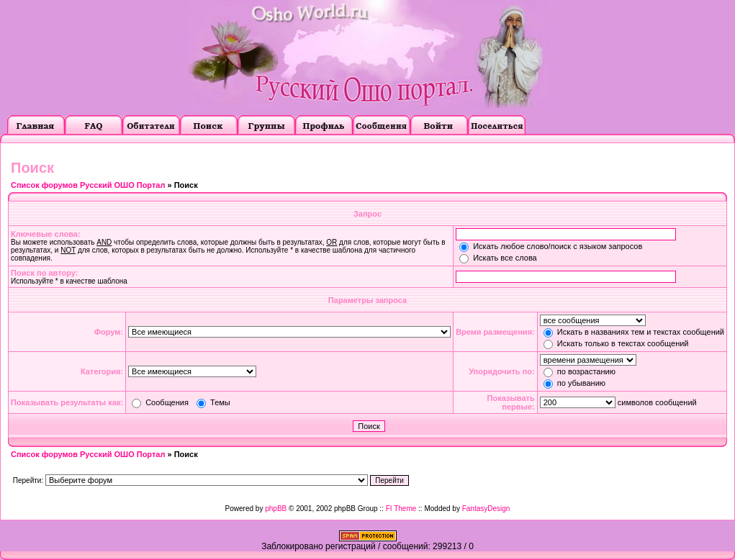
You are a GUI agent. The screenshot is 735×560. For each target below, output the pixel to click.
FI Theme (401, 509)
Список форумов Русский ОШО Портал (88, 185)
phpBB (276, 509)
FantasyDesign (486, 509)
